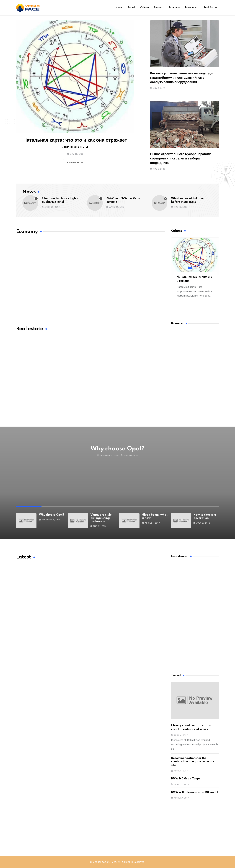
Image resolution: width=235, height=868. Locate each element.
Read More (76, 163)
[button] (190, 268)
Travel (131, 8)
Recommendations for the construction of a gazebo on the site (193, 762)
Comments (131, 455)
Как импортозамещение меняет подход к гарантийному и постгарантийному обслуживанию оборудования (182, 78)
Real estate (210, 8)
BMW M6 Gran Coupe (186, 779)
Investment (192, 8)
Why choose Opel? (118, 449)
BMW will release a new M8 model (195, 792)
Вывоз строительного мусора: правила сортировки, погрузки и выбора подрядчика (181, 159)
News (119, 8)
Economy (174, 8)
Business (159, 8)
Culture (145, 8)
